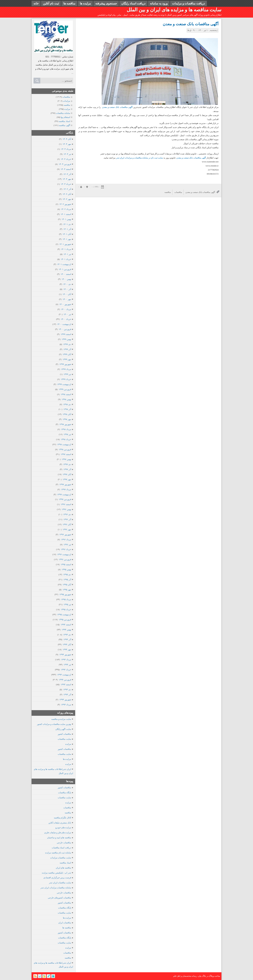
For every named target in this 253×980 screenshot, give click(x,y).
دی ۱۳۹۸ (67, 404)
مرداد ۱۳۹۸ (66, 429)
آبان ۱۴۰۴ (67, 139)
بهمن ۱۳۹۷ (66, 459)
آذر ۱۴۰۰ (67, 289)
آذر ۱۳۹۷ (67, 469)
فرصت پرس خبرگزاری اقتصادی (57, 878)
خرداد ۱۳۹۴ (66, 670)
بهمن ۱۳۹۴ (66, 630)
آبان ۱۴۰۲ (67, 194)
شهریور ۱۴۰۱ (65, 244)
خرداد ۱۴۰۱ (66, 259)
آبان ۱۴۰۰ (67, 294)
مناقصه (68, 813)
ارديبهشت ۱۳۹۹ (64, 384)
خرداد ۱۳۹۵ (66, 609)
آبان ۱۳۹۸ (67, 414)
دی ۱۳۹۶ (67, 514)
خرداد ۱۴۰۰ (66, 319)
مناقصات (67, 808)
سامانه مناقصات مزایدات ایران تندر (56, 888)
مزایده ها (85, 3)
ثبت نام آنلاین (51, 3)
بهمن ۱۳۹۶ (66, 509)
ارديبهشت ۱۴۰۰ (64, 324)
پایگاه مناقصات (65, 793)
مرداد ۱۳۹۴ (66, 660)
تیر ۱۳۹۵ (67, 604)
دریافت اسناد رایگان (133, 3)
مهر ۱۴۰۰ (67, 299)
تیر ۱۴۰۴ (67, 154)
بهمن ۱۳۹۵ (66, 569)
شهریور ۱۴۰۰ (65, 304)
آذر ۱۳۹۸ (67, 409)
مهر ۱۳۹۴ (67, 649)
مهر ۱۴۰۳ (67, 179)
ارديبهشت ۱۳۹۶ (64, 554)
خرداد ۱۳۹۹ (66, 379)
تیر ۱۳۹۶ (67, 545)
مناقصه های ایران (64, 868)
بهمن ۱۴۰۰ (66, 279)
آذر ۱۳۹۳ (67, 695)
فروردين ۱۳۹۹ (65, 389)
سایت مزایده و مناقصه (61, 719)
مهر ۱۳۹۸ (67, 419)
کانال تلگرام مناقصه (63, 818)
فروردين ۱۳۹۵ (65, 620)
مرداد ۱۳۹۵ (66, 599)
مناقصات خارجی (64, 843)
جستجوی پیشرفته (106, 3)
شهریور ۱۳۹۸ (65, 424)
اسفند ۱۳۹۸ (66, 394)
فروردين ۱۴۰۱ (65, 269)
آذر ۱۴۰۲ (67, 189)
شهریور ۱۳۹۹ (65, 364)
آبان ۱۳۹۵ (67, 585)
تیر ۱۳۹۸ (67, 434)
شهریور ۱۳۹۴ (65, 654)
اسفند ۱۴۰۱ (66, 214)
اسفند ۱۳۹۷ (66, 454)
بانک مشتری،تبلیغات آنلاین (60, 823)
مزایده (68, 744)
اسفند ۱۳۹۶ (66, 504)
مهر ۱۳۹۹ (67, 359)
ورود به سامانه (159, 3)
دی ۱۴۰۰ (67, 284)
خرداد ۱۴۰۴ (66, 159)
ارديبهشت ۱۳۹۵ (64, 614)
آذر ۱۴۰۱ (67, 229)
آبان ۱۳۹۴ (67, 644)
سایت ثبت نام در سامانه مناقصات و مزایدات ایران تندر (140, 158)
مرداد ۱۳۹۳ (66, 705)
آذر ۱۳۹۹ (67, 349)
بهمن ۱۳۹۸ (66, 399)
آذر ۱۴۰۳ (67, 174)
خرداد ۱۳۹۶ (66, 549)
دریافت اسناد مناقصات (62, 848)
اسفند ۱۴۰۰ (66, 274)
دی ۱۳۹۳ (67, 689)
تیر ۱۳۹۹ (67, 374)
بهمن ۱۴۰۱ (66, 219)
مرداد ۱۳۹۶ (66, 539)
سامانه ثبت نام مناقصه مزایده (58, 853)
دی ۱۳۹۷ (67, 464)
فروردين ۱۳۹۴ (65, 680)
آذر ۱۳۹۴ (67, 639)
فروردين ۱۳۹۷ (65, 499)
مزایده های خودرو (63, 827)
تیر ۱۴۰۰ (67, 314)
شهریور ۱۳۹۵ (65, 594)
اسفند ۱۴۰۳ (66, 169)
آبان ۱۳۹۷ (67, 474)
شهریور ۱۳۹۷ (65, 484)
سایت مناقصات (64, 739)
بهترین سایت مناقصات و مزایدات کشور (54, 724)
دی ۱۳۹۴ (67, 635)
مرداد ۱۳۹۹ (66, 369)
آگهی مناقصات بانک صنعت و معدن (191, 24)
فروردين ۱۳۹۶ (65, 559)
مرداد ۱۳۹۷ (66, 489)
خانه (36, 3)
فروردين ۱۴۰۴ (65, 164)
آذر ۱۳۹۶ (67, 519)
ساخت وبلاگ (214, 976)
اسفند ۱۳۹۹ (66, 334)
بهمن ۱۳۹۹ (66, 339)
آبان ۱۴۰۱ (67, 234)
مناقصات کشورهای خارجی (60, 898)
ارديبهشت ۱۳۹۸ (64, 444)
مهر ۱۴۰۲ (67, 199)
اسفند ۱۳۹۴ (66, 625)
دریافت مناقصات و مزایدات (188, 3)
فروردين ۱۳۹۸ (65, 449)
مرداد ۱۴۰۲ (66, 209)
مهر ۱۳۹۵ (67, 590)
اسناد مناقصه (65, 863)
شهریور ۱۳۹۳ (65, 700)
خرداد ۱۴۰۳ (66, 184)
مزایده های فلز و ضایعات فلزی (58, 833)
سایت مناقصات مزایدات (61, 858)
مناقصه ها (69, 3)
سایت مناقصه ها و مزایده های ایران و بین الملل (174, 10)
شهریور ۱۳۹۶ (65, 534)
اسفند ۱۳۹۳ (66, 684)
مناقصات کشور (64, 734)
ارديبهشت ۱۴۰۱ (64, 264)
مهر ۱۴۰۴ (67, 144)
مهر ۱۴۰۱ (67, 239)
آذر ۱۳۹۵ (67, 579)
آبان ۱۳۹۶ (67, 524)
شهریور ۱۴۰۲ (65, 204)
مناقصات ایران (65, 923)
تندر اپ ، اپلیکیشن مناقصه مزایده (56, 873)
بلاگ (204, 976)
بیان (200, 976)
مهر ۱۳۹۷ (67, 479)
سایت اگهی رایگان (63, 729)
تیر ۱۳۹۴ (67, 665)
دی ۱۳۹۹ (67, 344)
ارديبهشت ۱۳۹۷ (64, 494)
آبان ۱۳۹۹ (67, 354)
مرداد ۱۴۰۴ (66, 149)
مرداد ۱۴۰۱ (66, 249)
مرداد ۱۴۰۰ (66, 309)
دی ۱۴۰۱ (67, 224)
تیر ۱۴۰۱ (67, 254)
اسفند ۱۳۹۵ (66, 564)
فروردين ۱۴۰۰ (65, 329)
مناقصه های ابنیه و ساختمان (59, 838)
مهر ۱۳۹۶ (67, 529)
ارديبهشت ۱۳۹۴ (64, 675)
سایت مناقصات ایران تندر (60, 883)
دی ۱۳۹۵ (67, 574)
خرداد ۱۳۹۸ (66, 439)
